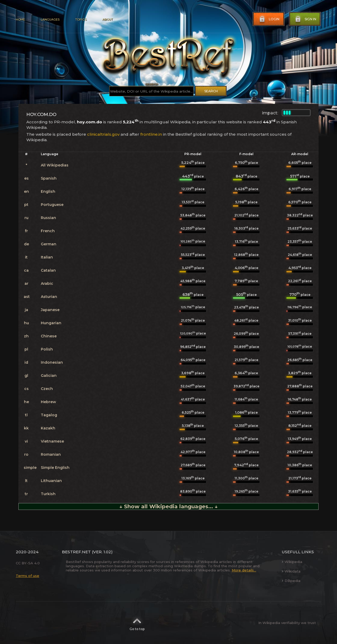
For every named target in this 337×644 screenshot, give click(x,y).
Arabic (47, 283)
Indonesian (52, 362)
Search (211, 91)
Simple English (55, 468)
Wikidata (291, 571)
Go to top (137, 623)
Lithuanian (51, 481)
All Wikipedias (55, 165)
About (107, 19)
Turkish (48, 494)
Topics (81, 19)
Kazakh (48, 428)
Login (269, 19)
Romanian (51, 454)
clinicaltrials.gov (103, 134)
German (49, 244)
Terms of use (28, 576)
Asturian (49, 297)
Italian (47, 257)
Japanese (50, 310)
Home (20, 19)
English (48, 191)
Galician (49, 376)
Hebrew (48, 402)
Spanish (49, 178)
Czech (47, 389)
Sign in (305, 19)
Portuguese (52, 205)
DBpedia (291, 581)
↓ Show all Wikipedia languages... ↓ (168, 506)
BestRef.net (76, 552)
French (48, 231)
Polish (47, 349)
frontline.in (151, 134)
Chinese (49, 336)
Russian (48, 218)
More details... (244, 570)
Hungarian (51, 323)
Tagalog (49, 415)
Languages (50, 19)
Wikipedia (292, 562)
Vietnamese (52, 441)
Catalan (48, 270)
